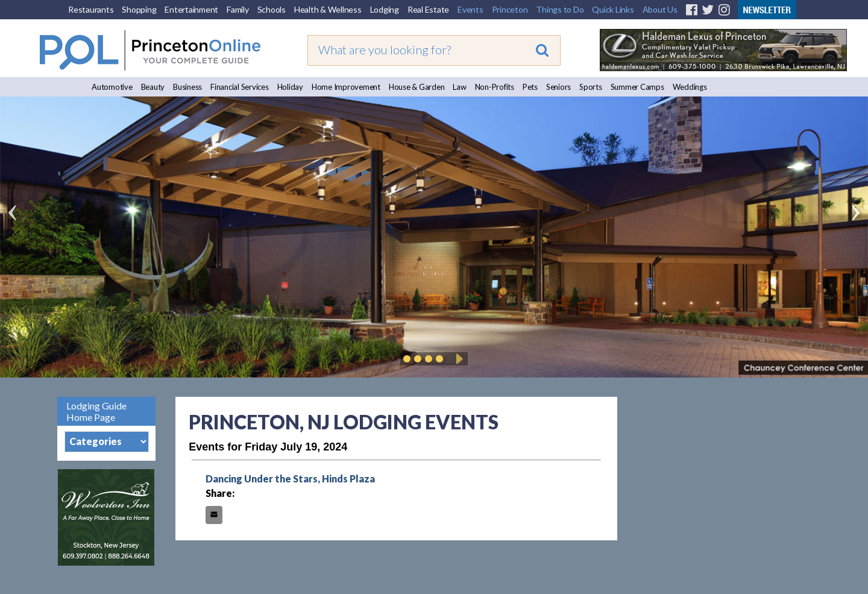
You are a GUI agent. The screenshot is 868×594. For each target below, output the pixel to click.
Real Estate (428, 9)
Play (458, 359)
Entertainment (191, 9)
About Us (660, 9)
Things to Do (560, 9)
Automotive (112, 87)
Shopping (139, 9)
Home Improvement (346, 87)
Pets (530, 87)
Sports (591, 87)
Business (187, 87)
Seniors (558, 87)
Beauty (153, 87)
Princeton (510, 9)
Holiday (290, 87)
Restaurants (91, 9)
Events (470, 9)
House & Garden (417, 87)
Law (459, 87)
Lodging (385, 9)
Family (238, 9)
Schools (272, 9)
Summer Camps (637, 87)
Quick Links (613, 9)
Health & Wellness (328, 9)
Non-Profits (495, 87)
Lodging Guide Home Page (96, 411)
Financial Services (240, 87)
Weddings (690, 87)
